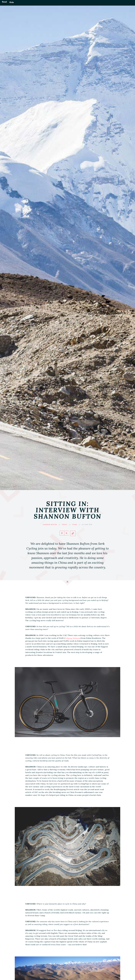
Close (67, 583)
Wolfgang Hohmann (74, 638)
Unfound (67, 4)
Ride (15, 4)
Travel (65, 525)
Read (8, 4)
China (75, 525)
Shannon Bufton (50, 525)
